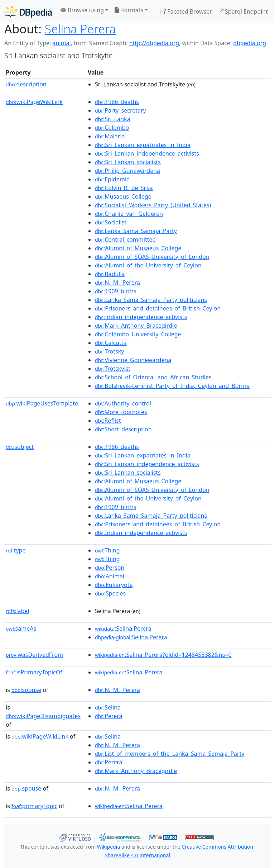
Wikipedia (108, 847)
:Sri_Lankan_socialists (128, 162)
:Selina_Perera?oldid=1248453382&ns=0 (163, 655)
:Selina (108, 707)
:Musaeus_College (123, 196)
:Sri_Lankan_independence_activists (147, 153)
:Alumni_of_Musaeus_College (138, 248)
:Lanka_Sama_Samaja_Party (136, 231)
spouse (26, 690)
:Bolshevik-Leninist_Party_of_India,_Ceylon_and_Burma (172, 386)
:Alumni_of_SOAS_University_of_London (152, 257)
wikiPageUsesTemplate (42, 403)
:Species (110, 593)
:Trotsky (110, 351)
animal (61, 43)
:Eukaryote (114, 585)
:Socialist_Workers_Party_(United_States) (153, 205)
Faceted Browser (186, 11)
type (16, 550)
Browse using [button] (82, 10)
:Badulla (110, 274)
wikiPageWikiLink (34, 102)
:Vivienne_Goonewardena (133, 360)
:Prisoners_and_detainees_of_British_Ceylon (158, 308)
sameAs (21, 629)
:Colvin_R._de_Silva (124, 188)
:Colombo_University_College (138, 334)
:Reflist (108, 421)
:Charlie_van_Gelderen (129, 214)
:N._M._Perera (117, 283)
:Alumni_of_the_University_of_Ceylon (148, 265)
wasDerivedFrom (34, 655)
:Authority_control (123, 403)
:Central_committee (125, 239)
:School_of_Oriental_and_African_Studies (153, 377)
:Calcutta (111, 343)
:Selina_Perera (129, 672)
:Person (110, 568)
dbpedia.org (250, 43)
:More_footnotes (121, 412)
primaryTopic (34, 806)
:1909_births (116, 291)
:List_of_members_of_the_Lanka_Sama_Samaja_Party (170, 754)
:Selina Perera (123, 629)
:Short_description (123, 429)
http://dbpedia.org (154, 43)
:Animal (110, 576)
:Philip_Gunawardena (127, 171)
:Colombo (112, 128)
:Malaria (110, 136)
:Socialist (111, 222)
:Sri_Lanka (113, 119)
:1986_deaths (117, 102)
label (18, 611)
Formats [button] (129, 10)
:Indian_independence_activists (141, 317)
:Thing (107, 550)
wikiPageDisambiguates (43, 716)
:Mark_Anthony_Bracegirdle (136, 326)
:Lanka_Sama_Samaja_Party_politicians (151, 300)
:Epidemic (112, 179)
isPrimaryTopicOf (34, 672)
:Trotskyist (113, 369)
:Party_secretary (120, 110)
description (26, 84)
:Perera (109, 716)
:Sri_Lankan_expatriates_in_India (143, 145)
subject (20, 447)
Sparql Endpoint (243, 11)
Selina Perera (80, 29)
